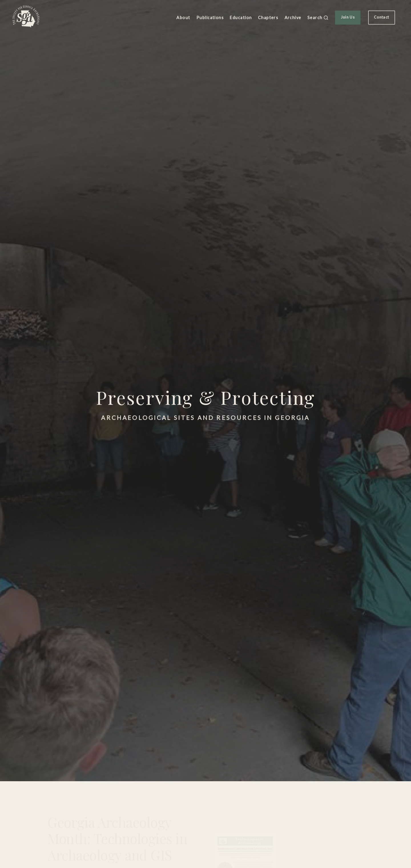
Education (241, 18)
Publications (210, 18)
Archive (293, 18)
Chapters (268, 18)
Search (318, 18)
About (183, 18)
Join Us (348, 17)
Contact (381, 17)
